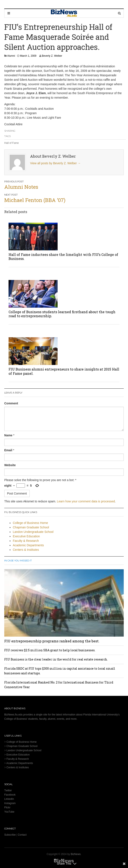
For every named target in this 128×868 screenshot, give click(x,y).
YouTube (9, 812)
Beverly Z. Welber (52, 56)
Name (8, 435)
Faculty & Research (26, 541)
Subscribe (10, 835)
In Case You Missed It (18, 561)
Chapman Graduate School (31, 527)
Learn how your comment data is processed (86, 501)
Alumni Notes (21, 187)
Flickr (7, 807)
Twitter (8, 790)
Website (10, 465)
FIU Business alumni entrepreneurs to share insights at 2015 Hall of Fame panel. (64, 371)
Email (8, 450)
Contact (22, 835)
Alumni (11, 56)
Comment (11, 403)
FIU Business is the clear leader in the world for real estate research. (56, 659)
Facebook (10, 795)
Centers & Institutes (26, 550)
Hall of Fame (12, 143)
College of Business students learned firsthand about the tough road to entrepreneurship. (62, 314)
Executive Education (26, 536)
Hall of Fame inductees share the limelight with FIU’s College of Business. (63, 257)
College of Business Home (30, 523)
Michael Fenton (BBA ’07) (35, 200)
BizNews (76, 854)
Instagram (10, 803)
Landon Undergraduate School (33, 532)
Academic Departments (28, 545)
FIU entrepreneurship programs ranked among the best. (52, 641)
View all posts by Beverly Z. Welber (55, 163)
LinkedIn (9, 799)
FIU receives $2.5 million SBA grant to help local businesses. (50, 650)
